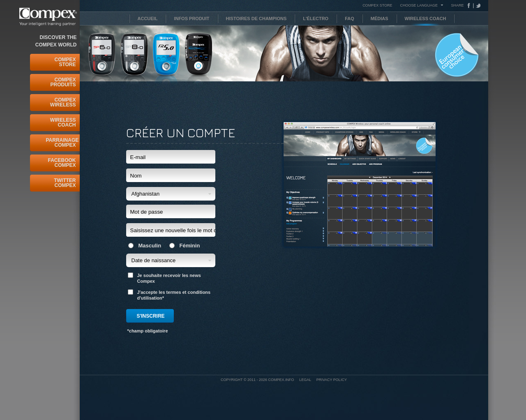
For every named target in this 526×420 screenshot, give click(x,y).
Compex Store (65, 62)
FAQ (350, 18)
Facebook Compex (62, 163)
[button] (171, 194)
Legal (305, 380)
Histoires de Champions (256, 18)
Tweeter (477, 6)
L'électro (316, 18)
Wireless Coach (63, 122)
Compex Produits (63, 82)
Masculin (145, 246)
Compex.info (281, 380)
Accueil (148, 18)
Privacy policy (332, 380)
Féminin (185, 246)
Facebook (471, 6)
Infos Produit (191, 18)
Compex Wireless (63, 102)
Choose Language (419, 5)
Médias (380, 18)
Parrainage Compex (61, 143)
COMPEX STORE (377, 5)
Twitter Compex (65, 183)
